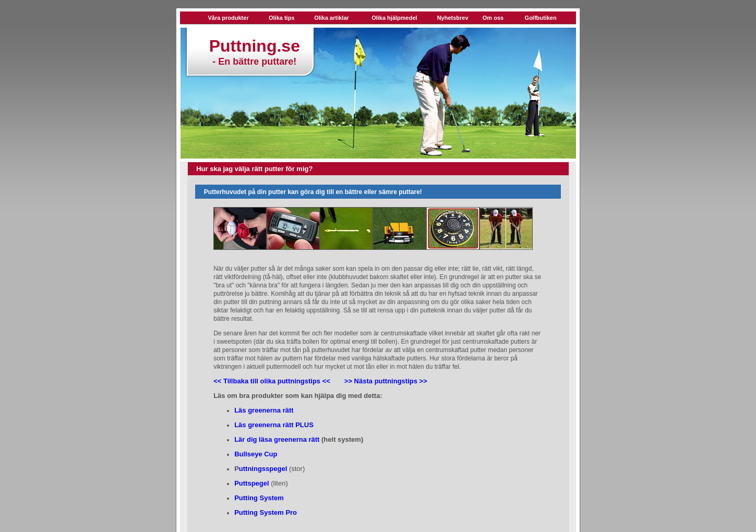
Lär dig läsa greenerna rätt (277, 439)
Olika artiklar (332, 18)
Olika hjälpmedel (394, 18)
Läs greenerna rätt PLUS (274, 425)
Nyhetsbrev (453, 18)
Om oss (493, 18)
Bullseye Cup (256, 454)
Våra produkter (228, 18)
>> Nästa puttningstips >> (386, 381)
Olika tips (282, 18)
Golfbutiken (541, 18)
